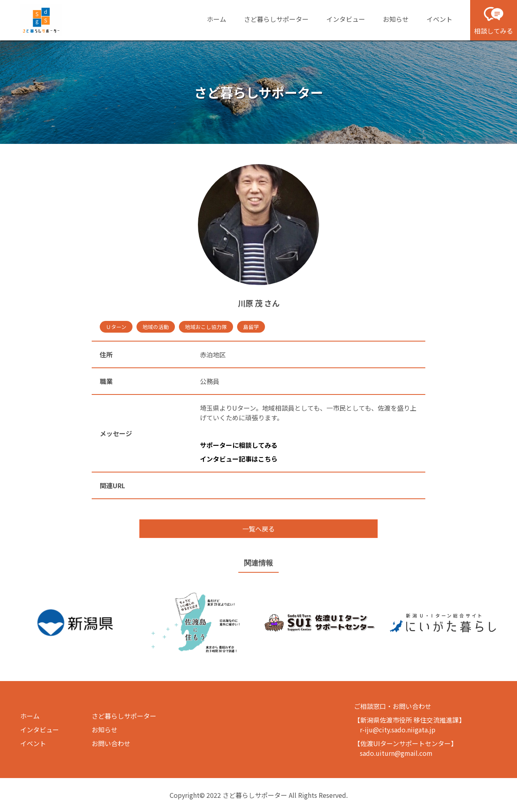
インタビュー (346, 19)
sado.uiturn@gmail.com (396, 753)
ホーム (216, 19)
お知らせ (396, 19)
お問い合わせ (111, 743)
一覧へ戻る (258, 529)
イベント (439, 19)
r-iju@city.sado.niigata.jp (398, 730)
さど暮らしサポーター (276, 19)
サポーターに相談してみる (239, 445)
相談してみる (494, 20)
